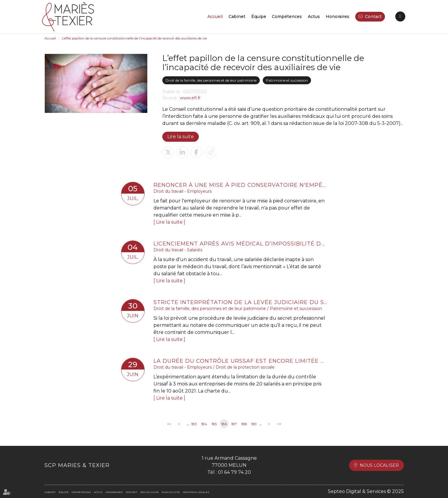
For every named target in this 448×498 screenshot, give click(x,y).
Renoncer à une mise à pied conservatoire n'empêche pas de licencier (240, 185)
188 (244, 424)
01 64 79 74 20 (234, 472)
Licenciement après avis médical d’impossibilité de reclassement (240, 244)
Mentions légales (196, 492)
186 (224, 424)
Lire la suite (181, 137)
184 (204, 424)
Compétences (287, 17)
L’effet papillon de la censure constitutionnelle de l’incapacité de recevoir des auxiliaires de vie (134, 38)
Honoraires (338, 17)
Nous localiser (379, 465)
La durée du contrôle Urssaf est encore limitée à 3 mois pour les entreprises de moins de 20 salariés (240, 361)
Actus (314, 17)
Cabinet (237, 17)
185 (214, 424)
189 (254, 424)
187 (234, 424)
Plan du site (171, 492)
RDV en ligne (400, 17)
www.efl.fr (190, 98)
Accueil (215, 17)
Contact (373, 17)
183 (194, 424)
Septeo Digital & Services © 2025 (366, 491)
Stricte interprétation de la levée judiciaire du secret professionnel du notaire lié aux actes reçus (240, 302)
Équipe (259, 17)
